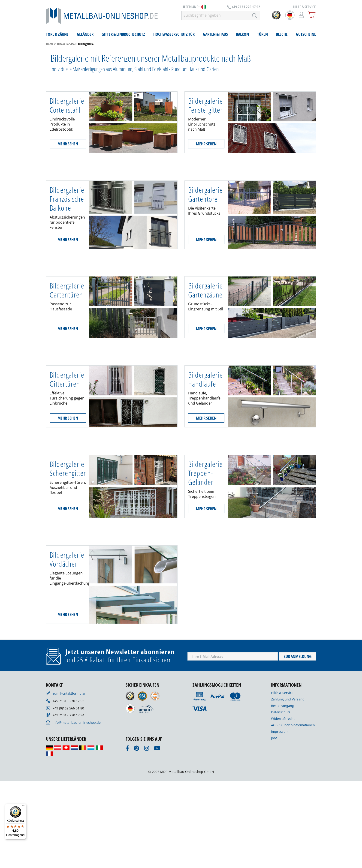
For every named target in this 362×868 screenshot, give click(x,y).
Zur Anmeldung (298, 656)
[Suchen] (255, 15)
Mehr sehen (68, 144)
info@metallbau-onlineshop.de (77, 722)
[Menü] (23, 806)
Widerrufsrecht (283, 719)
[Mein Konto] (301, 15)
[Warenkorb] (312, 15)
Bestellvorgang (282, 706)
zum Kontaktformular (69, 693)
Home (50, 44)
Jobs (274, 738)
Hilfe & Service (66, 44)
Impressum (280, 731)
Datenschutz (281, 712)
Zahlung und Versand (288, 699)
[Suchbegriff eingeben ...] (215, 15)
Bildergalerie (86, 44)
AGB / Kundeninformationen (293, 725)
